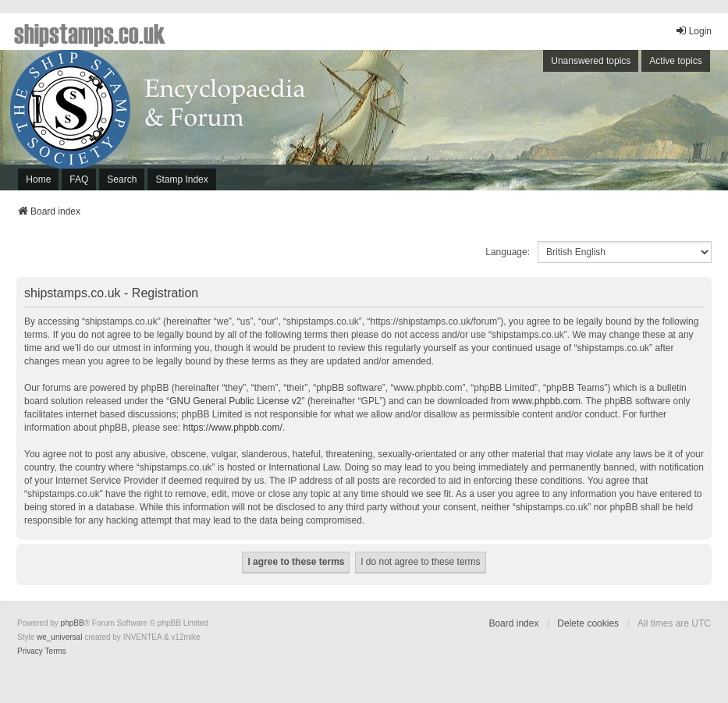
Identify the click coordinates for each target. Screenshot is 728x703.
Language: (508, 252)
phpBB (73, 623)
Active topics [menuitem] (675, 61)
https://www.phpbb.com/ (232, 428)
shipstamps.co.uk (90, 33)
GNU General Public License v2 (235, 401)
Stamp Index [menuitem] (181, 179)
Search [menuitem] (122, 179)
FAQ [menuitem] (79, 179)
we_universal (59, 637)
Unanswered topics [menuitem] (591, 61)
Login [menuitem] (693, 31)
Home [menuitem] (38, 179)
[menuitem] (30, 652)
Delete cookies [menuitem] (588, 623)
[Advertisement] (524, 124)
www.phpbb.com (546, 401)
